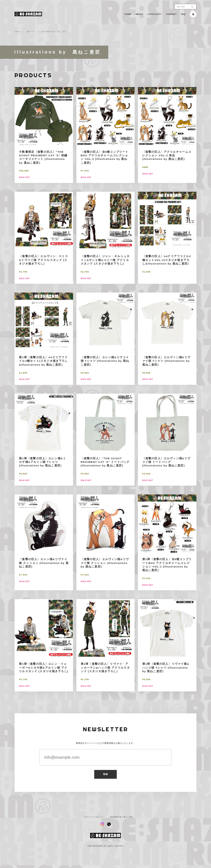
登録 (105, 774)
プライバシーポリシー (94, 817)
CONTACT (171, 14)
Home (17, 32)
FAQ (183, 14)
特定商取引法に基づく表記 (122, 817)
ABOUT (139, 14)
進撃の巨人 (31, 32)
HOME (128, 14)
